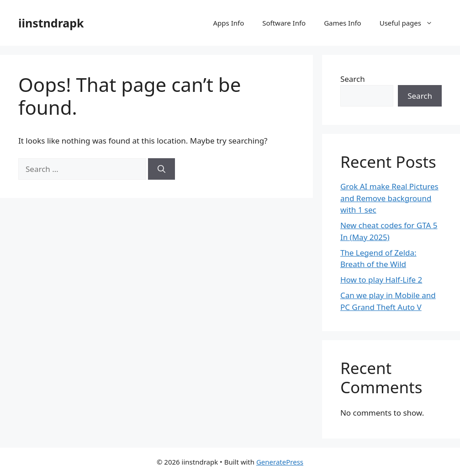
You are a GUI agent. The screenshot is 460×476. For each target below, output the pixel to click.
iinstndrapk (51, 23)
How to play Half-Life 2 (381, 280)
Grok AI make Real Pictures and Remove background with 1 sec (389, 198)
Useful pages (411, 23)
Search (353, 79)
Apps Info (229, 23)
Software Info (284, 23)
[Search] (161, 169)
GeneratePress (280, 462)
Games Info (343, 23)
